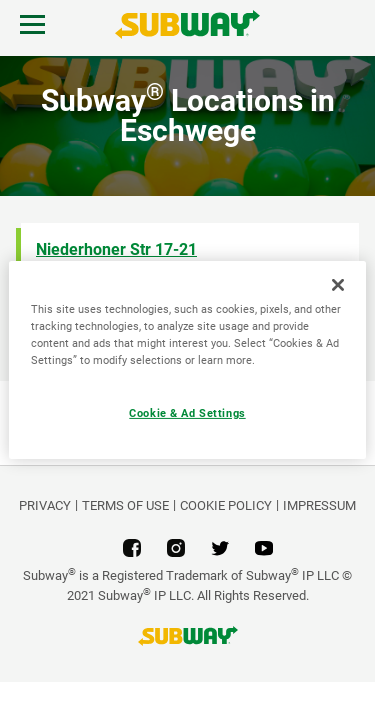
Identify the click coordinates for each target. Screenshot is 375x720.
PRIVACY (45, 505)
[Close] (338, 285)
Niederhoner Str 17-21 (116, 249)
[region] (187, 360)
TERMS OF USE (125, 505)
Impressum (319, 505)
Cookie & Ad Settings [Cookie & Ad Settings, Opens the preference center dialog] (187, 413)
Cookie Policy (226, 505)
